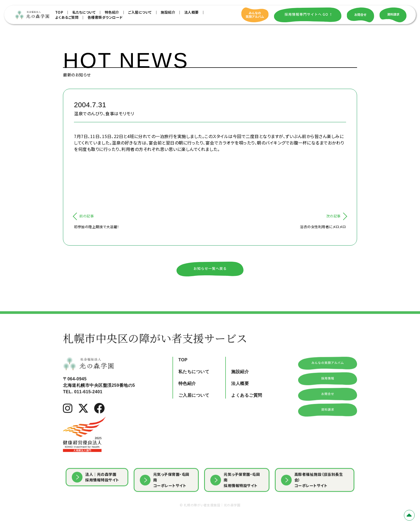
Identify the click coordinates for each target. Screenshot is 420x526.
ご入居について (140, 12)
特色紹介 (112, 12)
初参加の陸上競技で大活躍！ (97, 227)
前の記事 (87, 216)
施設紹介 (168, 12)
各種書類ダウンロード (105, 17)
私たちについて (84, 12)
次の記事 (333, 216)
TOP (59, 12)
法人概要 (192, 12)
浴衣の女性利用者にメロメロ (323, 227)
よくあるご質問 (67, 17)
